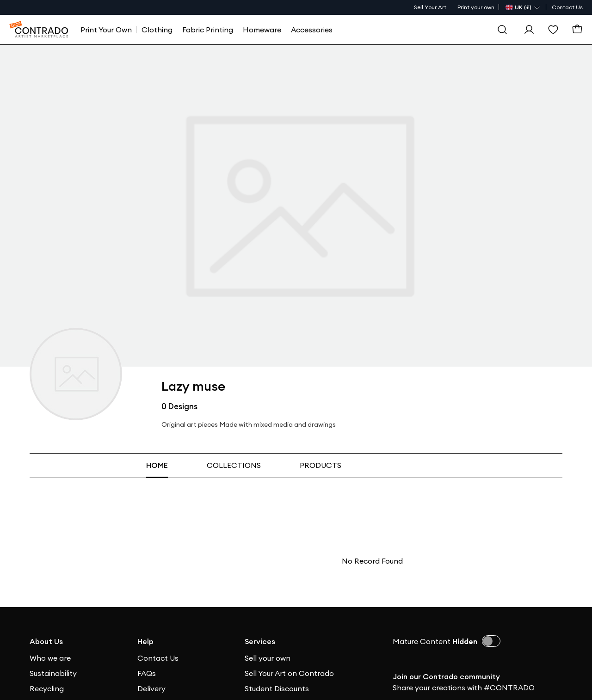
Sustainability (53, 673)
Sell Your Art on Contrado (289, 673)
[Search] (502, 30)
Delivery (151, 688)
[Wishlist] (553, 30)
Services (260, 641)
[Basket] (577, 30)
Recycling (47, 688)
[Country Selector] (523, 7)
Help (145, 641)
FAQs (147, 673)
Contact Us (567, 7)
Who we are (50, 658)
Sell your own (268, 658)
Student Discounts (277, 688)
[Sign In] (529, 30)
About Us (46, 641)
